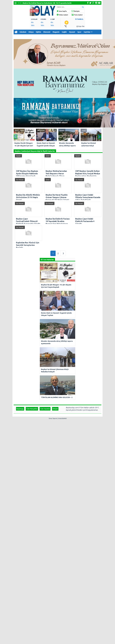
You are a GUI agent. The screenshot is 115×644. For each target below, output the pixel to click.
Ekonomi (47, 32)
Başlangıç (20, 311)
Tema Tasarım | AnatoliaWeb (57, 320)
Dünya (31, 32)
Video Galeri (62, 15)
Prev (16, 136)
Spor (79, 32)
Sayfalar (87, 32)
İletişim (76, 11)
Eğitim (38, 32)
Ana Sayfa (62, 11)
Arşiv (25, 37)
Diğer (17, 37)
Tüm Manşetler (32, 311)
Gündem (23, 32)
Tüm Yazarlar (45, 311)
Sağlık (64, 32)
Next (99, 136)
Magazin (56, 32)
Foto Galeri (77, 15)
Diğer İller (81, 26)
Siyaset (72, 32)
